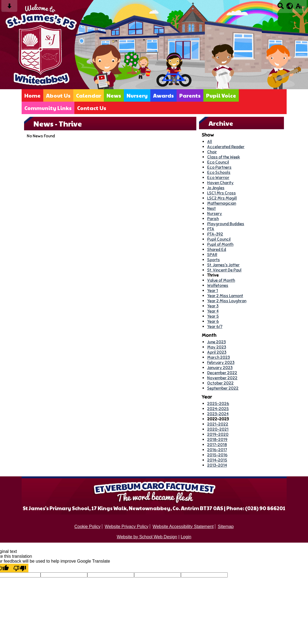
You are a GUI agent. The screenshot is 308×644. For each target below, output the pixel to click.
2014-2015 (217, 460)
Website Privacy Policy (127, 527)
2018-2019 (217, 439)
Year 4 (213, 311)
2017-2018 (217, 445)
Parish (213, 219)
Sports (213, 260)
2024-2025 (218, 409)
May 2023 (217, 347)
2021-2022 (218, 424)
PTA (211, 229)
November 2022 (222, 378)
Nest (211, 208)
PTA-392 (215, 234)
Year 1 (213, 291)
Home (32, 95)
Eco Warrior (218, 177)
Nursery (137, 95)
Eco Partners (219, 167)
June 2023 (216, 342)
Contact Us (92, 108)
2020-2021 (218, 429)
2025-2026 (218, 404)
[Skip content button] (9, 8)
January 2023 (220, 368)
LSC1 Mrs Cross (221, 193)
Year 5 (213, 316)
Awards (163, 95)
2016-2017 (217, 450)
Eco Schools (219, 172)
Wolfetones (218, 285)
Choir (212, 152)
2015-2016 (217, 455)
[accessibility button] (299, 8)
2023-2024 (218, 414)
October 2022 (220, 383)
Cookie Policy (87, 527)
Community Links (48, 108)
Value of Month (221, 280)
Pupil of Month (220, 244)
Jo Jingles (216, 188)
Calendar (89, 95)
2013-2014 (217, 465)
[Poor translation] (20, 568)
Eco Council (218, 162)
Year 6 (213, 321)
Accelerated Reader (226, 147)
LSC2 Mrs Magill (222, 198)
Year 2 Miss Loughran (227, 301)
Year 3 (213, 306)
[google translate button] (290, 6)
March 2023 (218, 357)
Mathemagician (222, 203)
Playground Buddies (226, 224)
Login (186, 537)
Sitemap (226, 527)
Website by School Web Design (147, 537)
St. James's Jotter (223, 265)
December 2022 (222, 373)
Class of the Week (223, 157)
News (114, 95)
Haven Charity (220, 183)
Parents (190, 95)
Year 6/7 (215, 326)
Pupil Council (219, 239)
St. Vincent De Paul (224, 270)
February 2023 (221, 362)
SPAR (212, 255)
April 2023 (217, 352)
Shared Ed (217, 249)
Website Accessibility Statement (183, 527)
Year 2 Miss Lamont (225, 296)
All (210, 142)
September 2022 (223, 388)
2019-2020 (218, 434)
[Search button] (281, 8)
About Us (58, 95)
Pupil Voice (221, 95)
